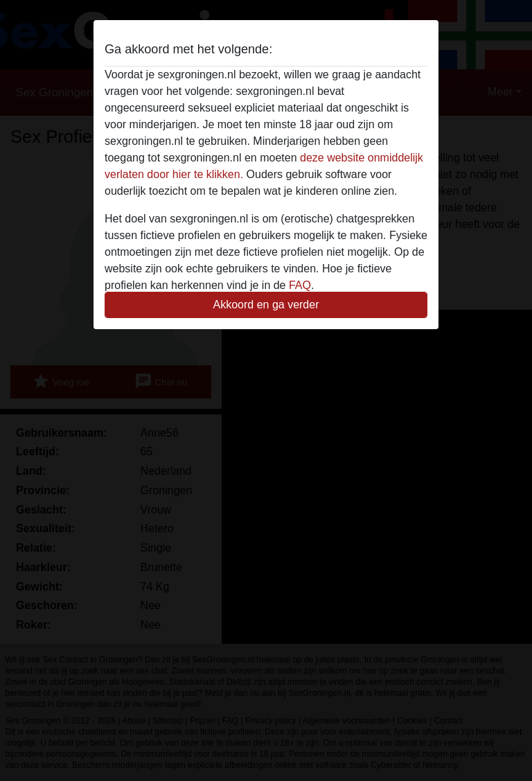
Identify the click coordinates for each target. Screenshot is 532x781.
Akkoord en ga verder (266, 305)
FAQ (300, 285)
